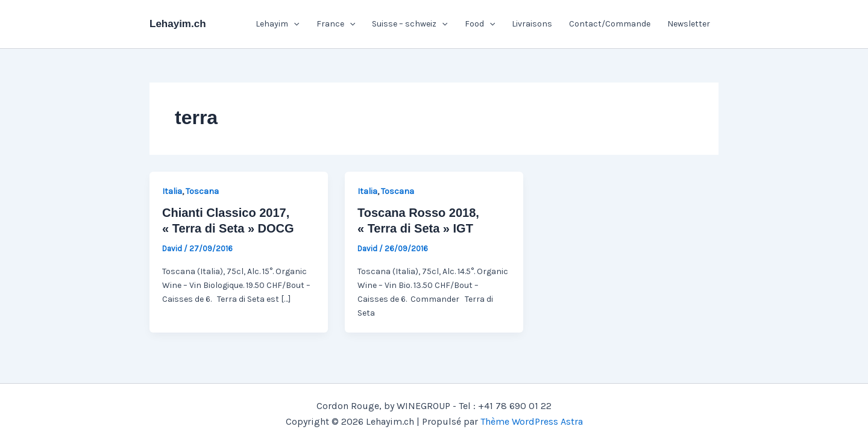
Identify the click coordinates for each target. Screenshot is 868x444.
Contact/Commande (610, 24)
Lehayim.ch (178, 24)
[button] (294, 24)
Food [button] (480, 24)
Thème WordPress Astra (532, 421)
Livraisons (532, 24)
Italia (172, 191)
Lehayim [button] (277, 24)
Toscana (202, 191)
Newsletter (689, 24)
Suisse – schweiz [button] (410, 24)
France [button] (336, 24)
